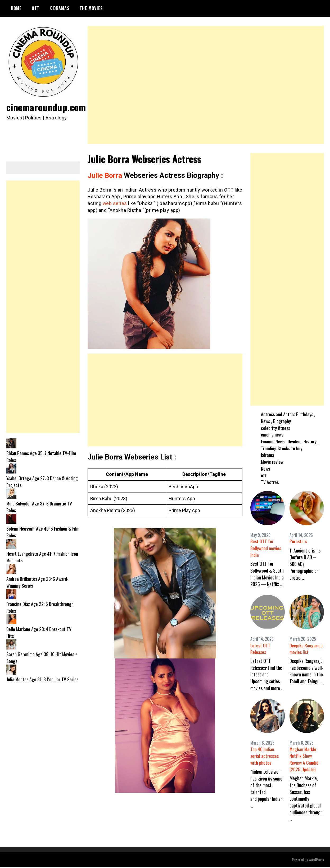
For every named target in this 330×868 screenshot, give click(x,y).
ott (264, 475)
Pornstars (298, 541)
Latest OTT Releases (261, 649)
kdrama (268, 455)
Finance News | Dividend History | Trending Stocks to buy (290, 445)
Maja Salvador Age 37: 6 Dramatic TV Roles (39, 507)
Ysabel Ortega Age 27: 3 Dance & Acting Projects (42, 481)
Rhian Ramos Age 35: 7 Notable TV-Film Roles (41, 456)
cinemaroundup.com (47, 107)
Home (16, 8)
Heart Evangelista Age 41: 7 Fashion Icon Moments (42, 557)
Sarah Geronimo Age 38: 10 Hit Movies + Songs (42, 657)
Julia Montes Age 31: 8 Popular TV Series (42, 679)
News (266, 468)
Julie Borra (105, 175)
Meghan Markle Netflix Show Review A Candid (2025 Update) (304, 760)
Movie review (272, 462)
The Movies (91, 8)
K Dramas (59, 8)
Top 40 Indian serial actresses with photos (265, 757)
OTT (36, 8)
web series (115, 203)
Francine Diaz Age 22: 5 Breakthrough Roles (40, 607)
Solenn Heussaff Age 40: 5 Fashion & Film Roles (43, 532)
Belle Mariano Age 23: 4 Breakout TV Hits (39, 632)
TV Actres (270, 482)
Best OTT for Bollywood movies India (266, 548)
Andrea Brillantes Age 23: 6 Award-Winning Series (38, 582)
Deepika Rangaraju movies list (306, 649)
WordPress (316, 860)
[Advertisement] (206, 85)
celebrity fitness (275, 428)
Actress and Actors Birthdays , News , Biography (288, 417)
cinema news (272, 434)
